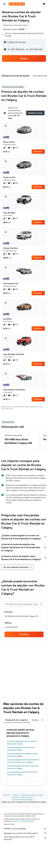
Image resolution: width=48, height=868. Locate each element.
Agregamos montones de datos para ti (25, 833)
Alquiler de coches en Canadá (31, 795)
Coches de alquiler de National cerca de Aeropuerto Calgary (23, 767)
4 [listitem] (5, 148)
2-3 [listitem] (16, 395)
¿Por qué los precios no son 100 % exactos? (25, 838)
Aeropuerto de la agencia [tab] (17, 720)
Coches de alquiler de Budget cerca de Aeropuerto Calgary (22, 755)
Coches (15, 795)
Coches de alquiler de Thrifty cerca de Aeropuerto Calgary (22, 773)
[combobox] (16, 25)
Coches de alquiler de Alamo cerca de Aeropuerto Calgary (22, 742)
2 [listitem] (10, 148)
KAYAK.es (6, 795)
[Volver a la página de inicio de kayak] (17, 4)
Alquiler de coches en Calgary (23, 800)
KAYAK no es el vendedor (25, 829)
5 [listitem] (5, 183)
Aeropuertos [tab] (37, 720)
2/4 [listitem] (15, 183)
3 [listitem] (10, 183)
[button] (4, 4)
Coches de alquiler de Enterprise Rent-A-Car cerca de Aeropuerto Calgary (23, 761)
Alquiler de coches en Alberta (23, 797)
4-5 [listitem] (15, 148)
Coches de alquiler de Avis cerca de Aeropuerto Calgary (21, 749)
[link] (24, 634)
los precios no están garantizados (22, 821)
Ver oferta (38, 151)
